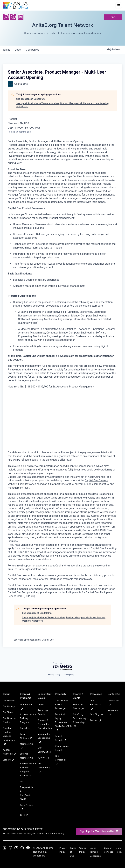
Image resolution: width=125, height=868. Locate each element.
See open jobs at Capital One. (31, 99)
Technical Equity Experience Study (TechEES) (63, 722)
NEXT (23, 781)
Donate (41, 704)
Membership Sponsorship (44, 738)
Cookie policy (69, 675)
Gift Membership (44, 768)
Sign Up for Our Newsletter (99, 831)
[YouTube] (16, 848)
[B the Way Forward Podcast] (28, 848)
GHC (24, 815)
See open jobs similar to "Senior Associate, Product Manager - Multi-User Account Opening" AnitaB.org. (63, 105)
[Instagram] (6, 17)
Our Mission (9, 701)
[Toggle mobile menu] (119, 5)
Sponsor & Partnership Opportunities (45, 724)
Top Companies (61, 760)
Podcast (96, 720)
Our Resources (96, 705)
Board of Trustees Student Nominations (9, 736)
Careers (9, 760)
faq (113, 17)
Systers (43, 758)
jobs (18, 50)
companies (32, 50)
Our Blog (97, 714)
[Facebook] (13, 17)
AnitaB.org (39, 856)
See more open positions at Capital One (34, 640)
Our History (9, 706)
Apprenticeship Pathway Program (28, 718)
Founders (25, 728)
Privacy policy (54, 675)
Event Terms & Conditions (95, 852)
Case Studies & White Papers (62, 705)
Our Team (8, 712)
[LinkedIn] (21, 17)
